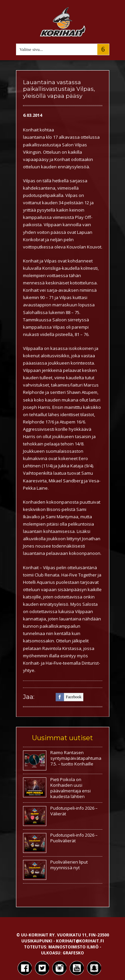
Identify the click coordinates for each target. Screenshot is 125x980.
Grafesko (73, 953)
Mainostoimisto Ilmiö (73, 947)
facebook (69, 697)
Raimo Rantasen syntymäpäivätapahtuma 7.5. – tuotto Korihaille (76, 758)
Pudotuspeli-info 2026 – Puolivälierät (74, 838)
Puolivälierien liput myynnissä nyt (69, 865)
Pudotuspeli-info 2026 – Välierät (74, 811)
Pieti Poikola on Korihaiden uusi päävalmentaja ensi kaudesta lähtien (70, 788)
